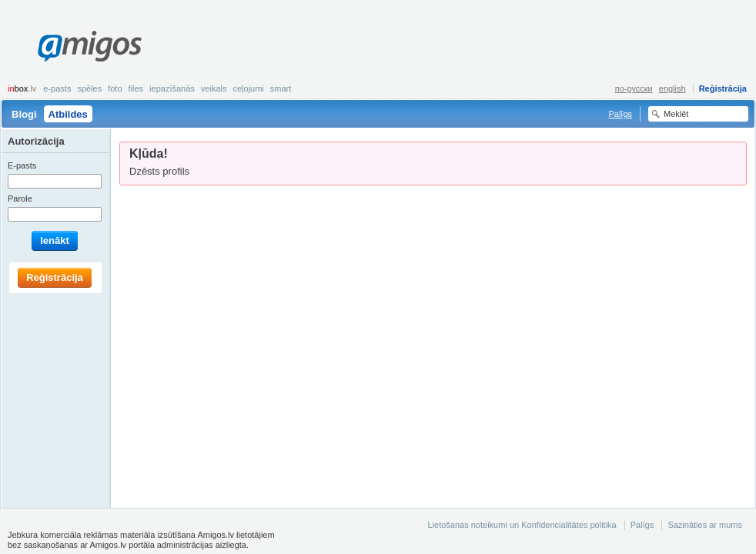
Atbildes (68, 114)
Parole (20, 199)
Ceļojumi (248, 88)
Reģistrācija (723, 88)
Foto (115, 88)
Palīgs (620, 114)
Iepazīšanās (172, 88)
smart (281, 88)
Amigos (90, 46)
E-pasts (57, 88)
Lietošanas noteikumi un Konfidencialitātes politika (522, 525)
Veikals (214, 88)
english (672, 88)
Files (136, 88)
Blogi (24, 114)
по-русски (634, 88)
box (22, 88)
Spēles (89, 88)
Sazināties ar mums (705, 525)
